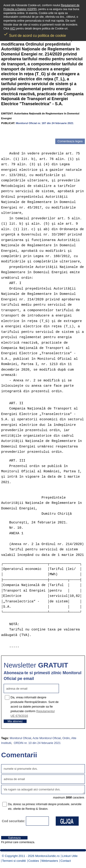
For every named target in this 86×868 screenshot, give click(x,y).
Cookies (34, 861)
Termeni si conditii (14, 861)
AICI (13, 29)
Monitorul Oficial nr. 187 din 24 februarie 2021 (45, 123)
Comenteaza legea (70, 141)
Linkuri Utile (70, 856)
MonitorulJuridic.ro (47, 856)
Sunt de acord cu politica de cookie (35, 34)
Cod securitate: (14, 821)
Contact (66, 861)
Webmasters (50, 861)
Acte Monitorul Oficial (47, 738)
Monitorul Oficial (20, 738)
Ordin (66, 738)
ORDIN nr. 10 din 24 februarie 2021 (37, 743)
